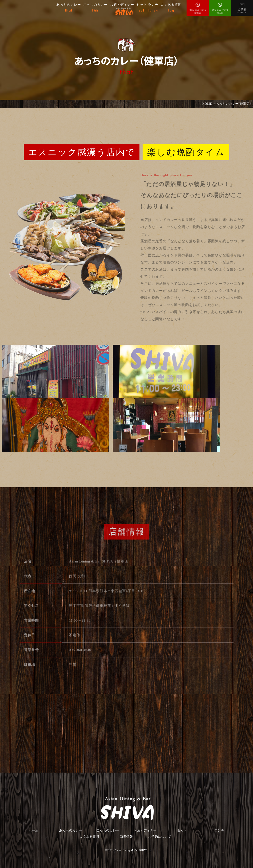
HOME (207, 104)
